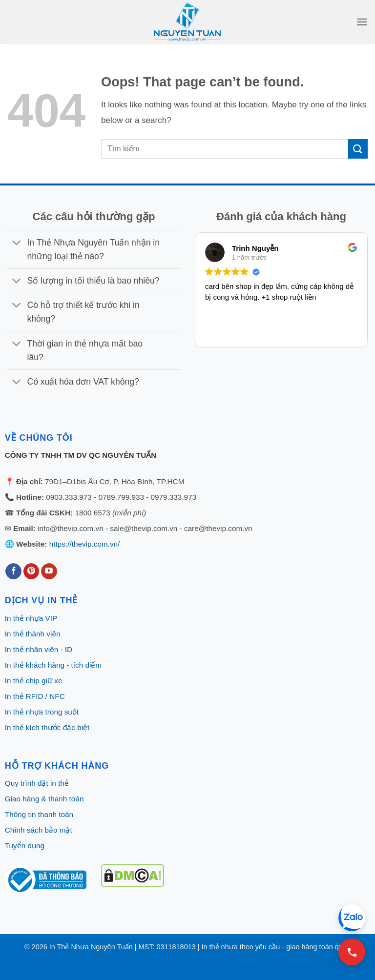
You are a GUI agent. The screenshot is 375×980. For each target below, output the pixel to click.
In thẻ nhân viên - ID (39, 649)
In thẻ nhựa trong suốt (42, 712)
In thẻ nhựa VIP (31, 618)
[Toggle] (17, 243)
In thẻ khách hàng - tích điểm (53, 665)
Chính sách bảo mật (39, 830)
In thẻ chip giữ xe (34, 681)
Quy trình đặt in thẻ (37, 783)
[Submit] (358, 149)
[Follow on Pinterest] (31, 572)
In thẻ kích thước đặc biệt (47, 727)
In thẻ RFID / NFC (35, 696)
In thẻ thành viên (33, 634)
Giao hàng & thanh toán (44, 799)
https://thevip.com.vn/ (85, 544)
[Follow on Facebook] (13, 572)
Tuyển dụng (25, 846)
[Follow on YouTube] (49, 572)
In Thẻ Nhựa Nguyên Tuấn (91, 947)
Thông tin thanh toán (39, 814)
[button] (362, 22)
